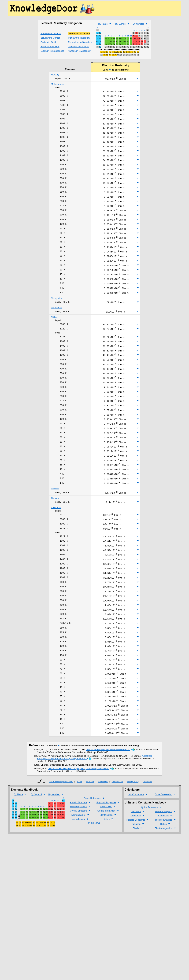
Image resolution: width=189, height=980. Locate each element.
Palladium (56, 552)
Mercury (55, 75)
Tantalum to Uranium (79, 47)
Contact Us (103, 851)
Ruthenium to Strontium (80, 42)
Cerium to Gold (48, 42)
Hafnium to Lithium (50, 47)
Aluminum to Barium (51, 33)
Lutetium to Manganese (52, 51)
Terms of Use (117, 851)
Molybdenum (57, 85)
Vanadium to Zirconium (80, 51)
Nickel (54, 342)
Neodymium (57, 322)
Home (79, 851)
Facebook (90, 851)
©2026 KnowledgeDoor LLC (61, 851)
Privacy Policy (133, 851)
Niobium (55, 532)
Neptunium (56, 332)
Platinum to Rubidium (79, 38)
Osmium (55, 542)
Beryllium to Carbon (50, 38)
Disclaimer (147, 851)
